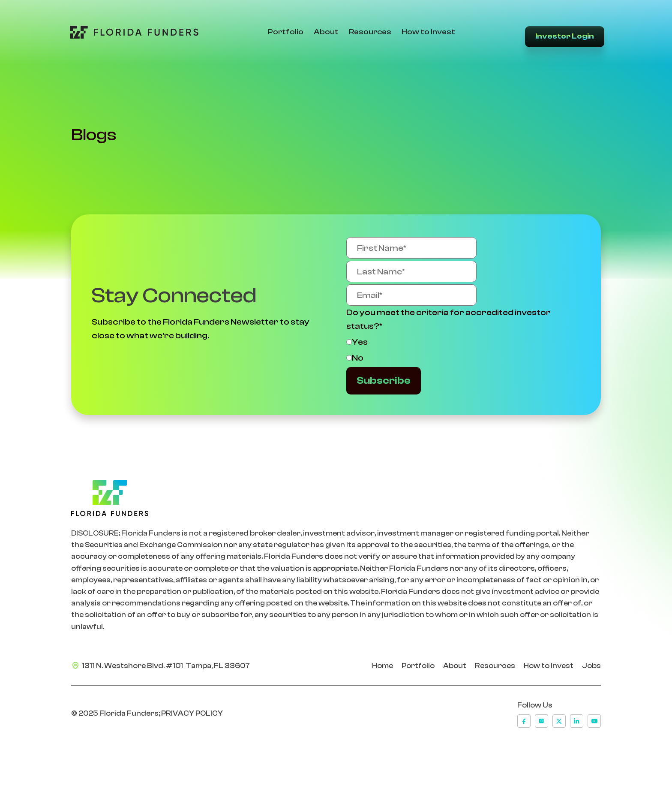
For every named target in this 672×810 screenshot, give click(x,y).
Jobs (591, 666)
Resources (369, 32)
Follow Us (535, 705)
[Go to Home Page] (132, 32)
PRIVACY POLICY (192, 713)
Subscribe (384, 381)
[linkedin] (577, 721)
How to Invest (427, 32)
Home (382, 666)
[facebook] (524, 721)
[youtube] (594, 721)
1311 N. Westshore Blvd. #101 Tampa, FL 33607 (166, 666)
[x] (559, 721)
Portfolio (285, 32)
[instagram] (541, 721)
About (325, 32)
